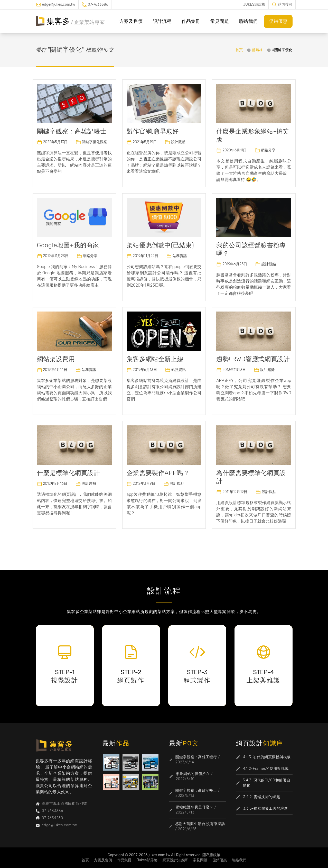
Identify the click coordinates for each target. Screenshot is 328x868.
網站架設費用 (56, 359)
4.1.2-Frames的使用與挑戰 (266, 769)
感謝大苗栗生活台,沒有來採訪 (200, 824)
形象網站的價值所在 (193, 774)
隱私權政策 (211, 855)
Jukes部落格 (147, 860)
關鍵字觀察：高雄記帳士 (72, 131)
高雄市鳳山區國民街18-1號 (64, 804)
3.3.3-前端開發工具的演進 (266, 808)
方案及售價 (131, 21)
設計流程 (162, 21)
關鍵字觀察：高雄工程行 (196, 757)
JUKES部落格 (254, 4)
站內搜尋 (285, 4)
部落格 (257, 50)
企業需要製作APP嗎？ (158, 473)
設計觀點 (178, 142)
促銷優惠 (278, 21)
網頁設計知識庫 (175, 860)
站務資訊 (180, 256)
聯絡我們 (248, 21)
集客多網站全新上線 (155, 359)
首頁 (239, 50)
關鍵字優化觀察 (95, 142)
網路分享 (268, 150)
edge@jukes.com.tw (59, 4)
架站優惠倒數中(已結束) (160, 245)
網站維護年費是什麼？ (195, 807)
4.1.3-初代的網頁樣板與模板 (267, 757)
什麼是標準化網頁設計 (69, 473)
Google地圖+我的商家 (68, 245)
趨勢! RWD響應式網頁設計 (253, 359)
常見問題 (220, 21)
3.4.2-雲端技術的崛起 (262, 797)
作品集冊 (191, 21)
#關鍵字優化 (282, 50)
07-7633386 (98, 4)
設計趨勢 (267, 370)
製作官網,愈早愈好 (153, 131)
